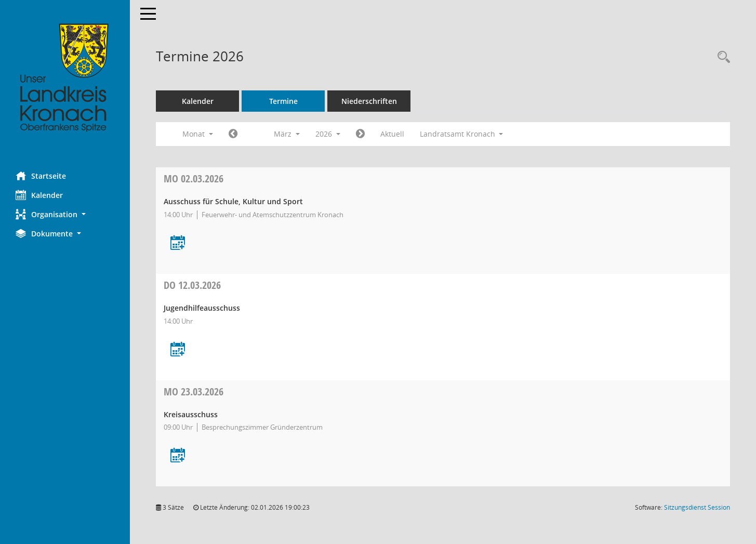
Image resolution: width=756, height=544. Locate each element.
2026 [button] (328, 134)
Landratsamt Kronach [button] (462, 134)
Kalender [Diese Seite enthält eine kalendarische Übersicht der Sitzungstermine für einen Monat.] (39, 195)
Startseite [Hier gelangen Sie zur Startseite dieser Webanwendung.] (41, 176)
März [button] (287, 134)
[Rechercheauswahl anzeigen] (721, 57)
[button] (65, 214)
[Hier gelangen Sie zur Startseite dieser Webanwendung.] (65, 78)
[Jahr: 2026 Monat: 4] (360, 134)
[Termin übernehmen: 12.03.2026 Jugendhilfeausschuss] (178, 350)
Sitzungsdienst (697, 507)
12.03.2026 (192, 285)
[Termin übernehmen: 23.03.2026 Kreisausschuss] (178, 456)
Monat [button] (198, 134)
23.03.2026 (194, 392)
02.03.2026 (194, 178)
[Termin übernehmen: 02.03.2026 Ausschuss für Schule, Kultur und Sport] (178, 243)
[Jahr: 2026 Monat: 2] (233, 134)
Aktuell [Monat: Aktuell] (392, 134)
